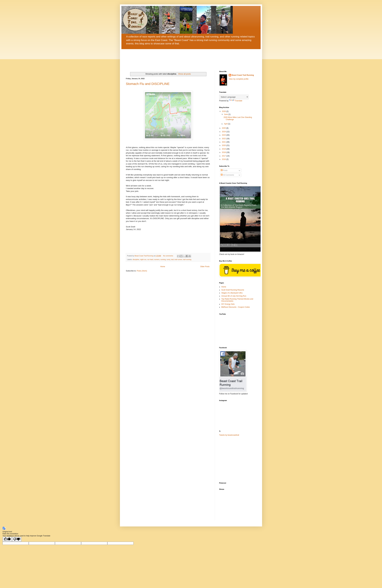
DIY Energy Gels (228, 304)
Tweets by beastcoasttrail (229, 435)
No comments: (168, 256)
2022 (224, 139)
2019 (224, 149)
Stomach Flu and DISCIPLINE (148, 84)
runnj (168, 259)
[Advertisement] (238, 459)
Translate (236, 101)
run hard (150, 259)
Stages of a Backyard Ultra (232, 293)
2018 (224, 152)
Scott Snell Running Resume (233, 290)
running (163, 259)
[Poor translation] (17, 539)
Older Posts (205, 267)
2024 (224, 132)
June (226, 114)
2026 (224, 111)
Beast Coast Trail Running (243, 75)
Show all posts (184, 74)
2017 (224, 156)
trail (172, 259)
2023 (224, 135)
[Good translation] (7, 539)
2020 (224, 145)
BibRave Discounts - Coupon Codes (236, 307)
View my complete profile (239, 79)
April (226, 124)
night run (143, 259)
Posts (224, 170)
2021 (224, 142)
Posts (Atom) (142, 271)
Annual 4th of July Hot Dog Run (234, 296)
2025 (224, 128)
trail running (187, 259)
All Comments (227, 175)
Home (163, 267)
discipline (136, 259)
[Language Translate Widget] (234, 97)
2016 (224, 159)
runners (157, 259)
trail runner (178, 259)
